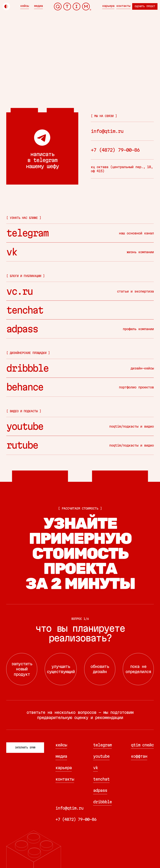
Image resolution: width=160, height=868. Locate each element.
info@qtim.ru (107, 131)
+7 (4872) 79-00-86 (115, 150)
